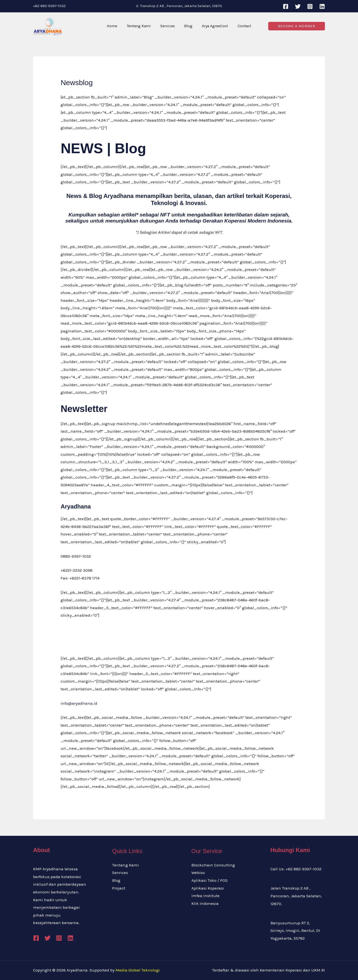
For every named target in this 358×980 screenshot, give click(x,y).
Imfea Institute (206, 896)
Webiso (198, 873)
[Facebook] (286, 6)
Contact (240, 26)
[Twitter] (298, 6)
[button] (297, 26)
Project (119, 888)
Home (116, 26)
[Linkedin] (322, 6)
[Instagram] (310, 6)
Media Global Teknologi (138, 970)
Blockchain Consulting (213, 865)
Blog (188, 26)
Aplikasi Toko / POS (210, 880)
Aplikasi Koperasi (208, 888)
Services (168, 26)
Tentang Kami (141, 26)
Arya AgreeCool (213, 26)
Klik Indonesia (205, 903)
